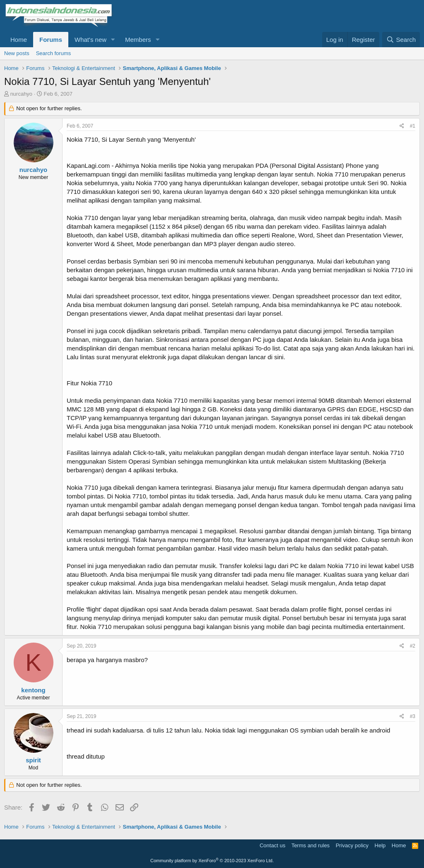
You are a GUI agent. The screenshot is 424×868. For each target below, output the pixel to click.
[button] (113, 40)
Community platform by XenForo (212, 861)
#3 (413, 716)
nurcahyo (21, 94)
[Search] (401, 40)
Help (380, 845)
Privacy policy (352, 845)
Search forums (54, 53)
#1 (413, 126)
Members (138, 40)
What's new (90, 40)
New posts (17, 53)
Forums (51, 40)
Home (19, 40)
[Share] (402, 126)
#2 (413, 646)
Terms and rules (311, 845)
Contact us (272, 845)
